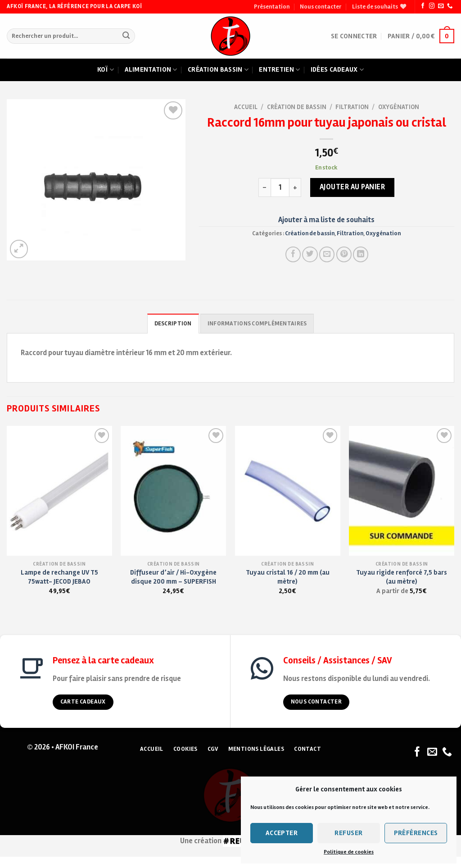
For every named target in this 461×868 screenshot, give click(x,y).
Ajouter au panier (353, 187)
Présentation (272, 7)
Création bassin (218, 70)
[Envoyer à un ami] (327, 254)
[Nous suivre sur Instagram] (432, 6)
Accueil (246, 107)
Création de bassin (297, 107)
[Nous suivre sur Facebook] (423, 6)
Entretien (279, 70)
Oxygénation (399, 107)
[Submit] (126, 36)
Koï (106, 70)
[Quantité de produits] (280, 187)
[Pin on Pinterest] (344, 254)
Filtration (352, 107)
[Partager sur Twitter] (310, 254)
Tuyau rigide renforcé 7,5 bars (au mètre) (402, 577)
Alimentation (151, 70)
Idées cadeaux (337, 70)
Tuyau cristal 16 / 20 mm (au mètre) (288, 577)
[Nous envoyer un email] (441, 6)
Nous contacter (321, 7)
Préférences (416, 833)
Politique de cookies (349, 852)
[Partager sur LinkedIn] (361, 254)
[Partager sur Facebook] (293, 254)
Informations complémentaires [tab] (257, 324)
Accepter (282, 833)
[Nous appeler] (450, 6)
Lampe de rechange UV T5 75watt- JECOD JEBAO (59, 577)
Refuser (348, 833)
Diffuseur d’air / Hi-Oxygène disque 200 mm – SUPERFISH (173, 577)
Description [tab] (173, 324)
